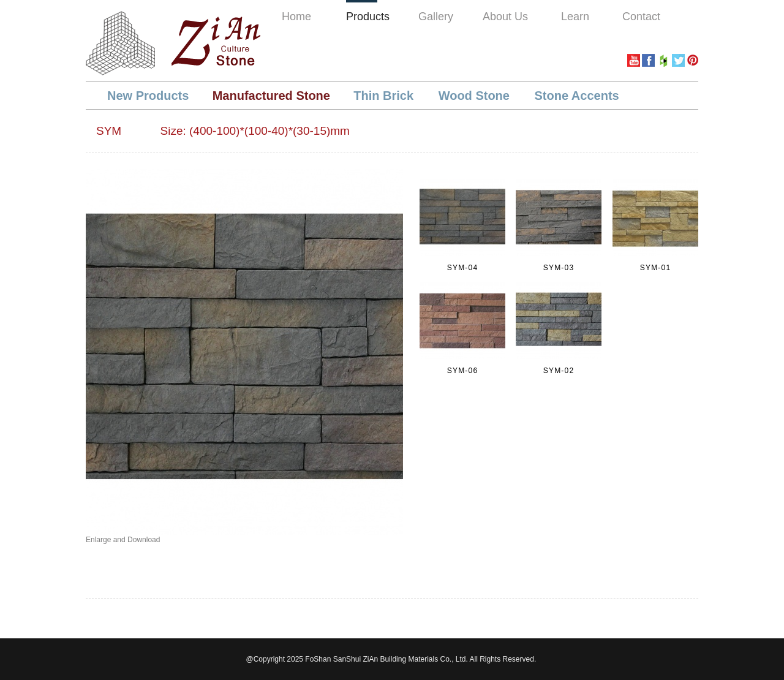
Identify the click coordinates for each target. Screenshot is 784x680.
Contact (641, 17)
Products (368, 17)
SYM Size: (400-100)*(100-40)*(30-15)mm (223, 131)
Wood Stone (476, 96)
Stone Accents (577, 96)
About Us (505, 17)
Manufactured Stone (271, 96)
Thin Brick (385, 96)
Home (296, 17)
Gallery (436, 17)
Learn (575, 17)
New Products (148, 96)
